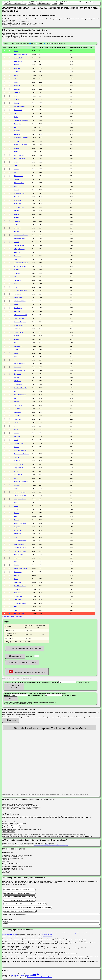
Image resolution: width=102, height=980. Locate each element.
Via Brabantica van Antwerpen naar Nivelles (18, 893)
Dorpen (47, 44)
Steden (33, 44)
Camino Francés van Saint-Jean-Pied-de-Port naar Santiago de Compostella (28, 907)
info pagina (36, 974)
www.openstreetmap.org (9, 934)
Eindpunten (62, 44)
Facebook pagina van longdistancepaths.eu (23, 975)
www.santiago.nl (73, 933)
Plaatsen (40, 44)
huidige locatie (11, 720)
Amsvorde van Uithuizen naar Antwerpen (17, 890)
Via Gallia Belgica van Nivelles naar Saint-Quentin (20, 897)
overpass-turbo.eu (47, 934)
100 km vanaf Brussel (14, 687)
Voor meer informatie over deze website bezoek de (17, 974)
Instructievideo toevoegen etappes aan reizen (27, 672)
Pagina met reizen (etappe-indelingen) (22, 663)
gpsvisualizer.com (47, 936)
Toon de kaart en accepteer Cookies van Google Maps (50, 728)
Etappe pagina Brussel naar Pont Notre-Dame (25, 648)
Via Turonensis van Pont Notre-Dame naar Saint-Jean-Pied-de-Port (25, 904)
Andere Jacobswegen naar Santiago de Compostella (20, 911)
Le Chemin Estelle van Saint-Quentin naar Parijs (19, 900)
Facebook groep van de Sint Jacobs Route (39, 977)
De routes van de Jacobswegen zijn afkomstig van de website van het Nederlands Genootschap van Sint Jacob (35, 933)
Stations (54, 44)
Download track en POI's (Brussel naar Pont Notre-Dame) (51, 845)
